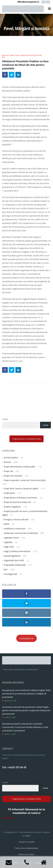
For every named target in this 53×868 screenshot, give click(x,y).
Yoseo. (28, 836)
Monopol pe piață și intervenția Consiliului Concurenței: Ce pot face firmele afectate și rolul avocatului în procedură (25, 727)
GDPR (6, 524)
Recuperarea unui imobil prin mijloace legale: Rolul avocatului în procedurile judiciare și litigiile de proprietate (26, 694)
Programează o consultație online (26, 439)
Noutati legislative (12, 556)
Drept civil (8, 471)
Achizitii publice (11, 458)
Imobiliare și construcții (15, 529)
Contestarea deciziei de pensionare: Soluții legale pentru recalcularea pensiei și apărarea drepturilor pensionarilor (26, 710)
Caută (5, 419)
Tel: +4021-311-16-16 (14, 767)
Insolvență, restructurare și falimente (21, 533)
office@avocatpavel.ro (28, 2)
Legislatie (8, 542)
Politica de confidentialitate (27, 848)
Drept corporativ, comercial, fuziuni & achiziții (25, 480)
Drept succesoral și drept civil (17, 502)
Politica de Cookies (26, 854)
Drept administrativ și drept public (20, 467)
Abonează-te (8, 818)
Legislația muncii (11, 538)
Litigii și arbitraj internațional (17, 551)
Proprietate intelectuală (15, 565)
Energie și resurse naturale (16, 519)
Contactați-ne (26, 638)
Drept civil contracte (13, 476)
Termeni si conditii (26, 842)
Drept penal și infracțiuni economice (20, 498)
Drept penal (9, 493)
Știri (6, 569)
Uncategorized (10, 574)
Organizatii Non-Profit (14, 560)
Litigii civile (9, 547)
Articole (6, 55)
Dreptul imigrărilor (12, 507)
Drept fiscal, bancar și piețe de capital (26, 55)
